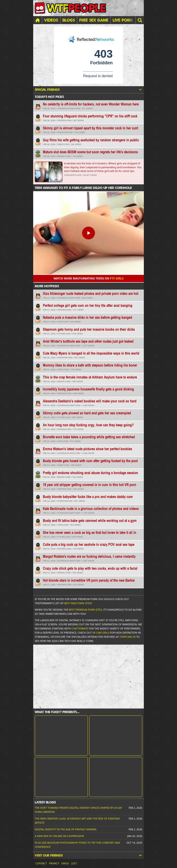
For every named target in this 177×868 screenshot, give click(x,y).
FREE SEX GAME (94, 20)
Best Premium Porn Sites (86, 610)
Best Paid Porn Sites (78, 603)
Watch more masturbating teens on (88, 278)
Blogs (69, 20)
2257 (74, 863)
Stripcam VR (128, 637)
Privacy (54, 863)
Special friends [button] (88, 90)
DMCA (65, 863)
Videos (51, 20)
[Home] (38, 20)
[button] (140, 20)
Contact (41, 863)
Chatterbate (80, 628)
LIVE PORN (123, 20)
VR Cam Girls (101, 633)
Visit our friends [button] (88, 855)
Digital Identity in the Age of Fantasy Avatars (66, 829)
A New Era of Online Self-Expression (59, 836)
